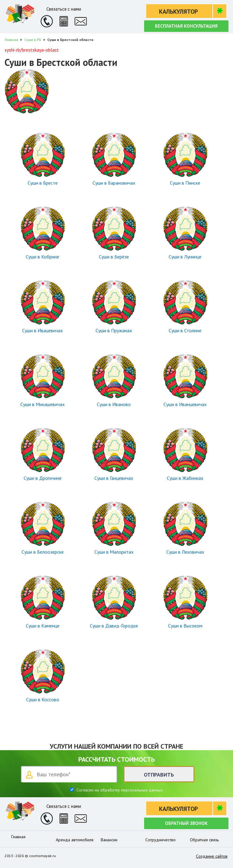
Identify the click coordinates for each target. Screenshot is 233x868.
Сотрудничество (160, 840)
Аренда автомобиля (75, 840)
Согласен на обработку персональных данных (119, 790)
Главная (18, 837)
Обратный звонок (186, 823)
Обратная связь (204, 840)
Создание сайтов (212, 856)
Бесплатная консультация (186, 26)
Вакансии (109, 840)
